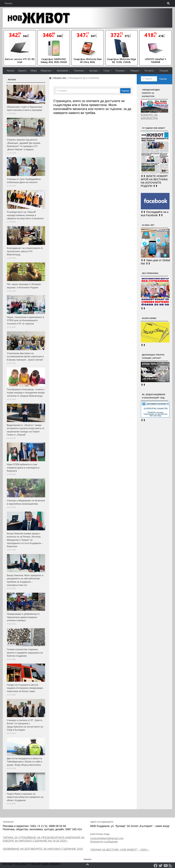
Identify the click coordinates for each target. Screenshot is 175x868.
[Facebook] (156, 866)
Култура (93, 71)
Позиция (164, 71)
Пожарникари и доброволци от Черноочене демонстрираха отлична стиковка (23, 617)
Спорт (107, 71)
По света (149, 71)
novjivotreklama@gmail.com (107, 838)
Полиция (120, 71)
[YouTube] (165, 866)
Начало (8, 3)
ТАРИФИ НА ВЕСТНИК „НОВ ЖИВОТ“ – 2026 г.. (120, 850)
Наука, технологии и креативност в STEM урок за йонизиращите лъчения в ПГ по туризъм (25, 320)
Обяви (33, 71)
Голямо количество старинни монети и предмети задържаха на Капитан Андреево (25, 653)
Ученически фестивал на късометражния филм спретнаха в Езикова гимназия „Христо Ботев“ (25, 357)
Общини (134, 71)
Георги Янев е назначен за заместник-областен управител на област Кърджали (25, 797)
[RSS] (170, 866)
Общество (46, 71)
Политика (79, 71)
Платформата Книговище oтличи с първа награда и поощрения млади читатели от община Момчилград (26, 393)
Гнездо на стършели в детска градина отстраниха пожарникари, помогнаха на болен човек (25, 688)
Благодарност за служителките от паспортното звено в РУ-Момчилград (25, 251)
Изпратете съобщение (104, 842)
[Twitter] (161, 866)
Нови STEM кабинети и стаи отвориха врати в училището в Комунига (23, 468)
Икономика (62, 71)
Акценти (22, 71)
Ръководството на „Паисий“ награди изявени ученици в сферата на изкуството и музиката (25, 215)
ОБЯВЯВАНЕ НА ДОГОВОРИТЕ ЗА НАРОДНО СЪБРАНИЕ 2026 (43, 849)
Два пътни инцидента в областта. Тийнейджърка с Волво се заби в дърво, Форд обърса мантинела (25, 762)
